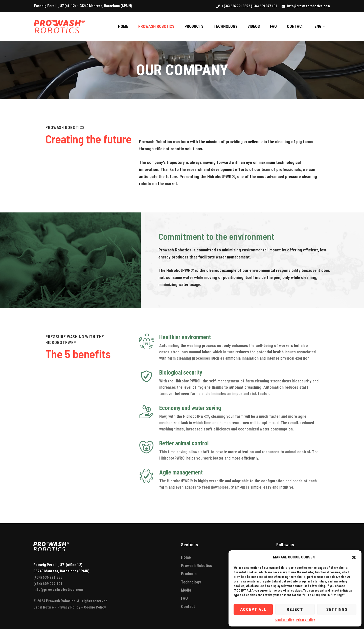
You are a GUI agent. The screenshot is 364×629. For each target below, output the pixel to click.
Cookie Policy (285, 620)
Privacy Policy (305, 620)
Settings (337, 610)
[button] (354, 557)
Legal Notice (44, 607)
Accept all (253, 610)
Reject (295, 610)
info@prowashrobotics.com (58, 590)
